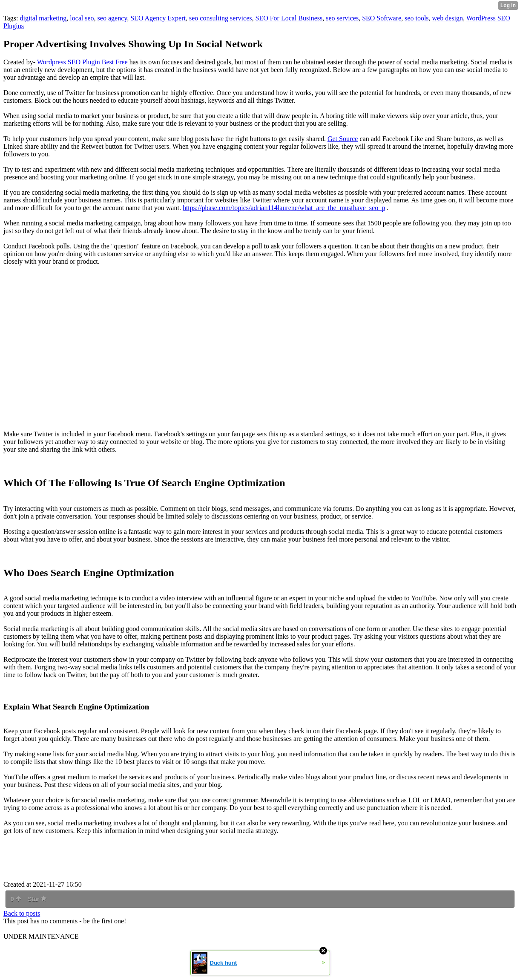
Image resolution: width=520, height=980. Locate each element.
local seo (82, 18)
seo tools (417, 18)
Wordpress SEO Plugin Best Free (82, 62)
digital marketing (43, 18)
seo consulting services (221, 18)
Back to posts (22, 913)
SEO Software (382, 18)
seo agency (112, 18)
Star (37, 899)
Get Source (343, 139)
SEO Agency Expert (158, 18)
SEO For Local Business (289, 18)
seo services (342, 18)
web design (448, 18)
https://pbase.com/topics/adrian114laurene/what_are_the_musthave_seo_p (284, 208)
